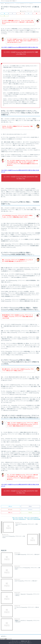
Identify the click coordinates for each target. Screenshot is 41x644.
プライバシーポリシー (15, 641)
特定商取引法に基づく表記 (25, 641)
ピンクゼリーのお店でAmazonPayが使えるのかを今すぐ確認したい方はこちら (21, 53)
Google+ (11, 510)
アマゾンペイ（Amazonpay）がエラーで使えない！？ (9, 1)
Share (30, 506)
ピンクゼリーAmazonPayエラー (20, 519)
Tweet (11, 506)
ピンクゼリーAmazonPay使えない (32, 518)
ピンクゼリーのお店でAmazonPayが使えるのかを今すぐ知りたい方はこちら (20, 47)
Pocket (11, 513)
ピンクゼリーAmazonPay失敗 (34, 519)
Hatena (30, 510)
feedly (30, 513)
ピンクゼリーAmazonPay (18, 518)
